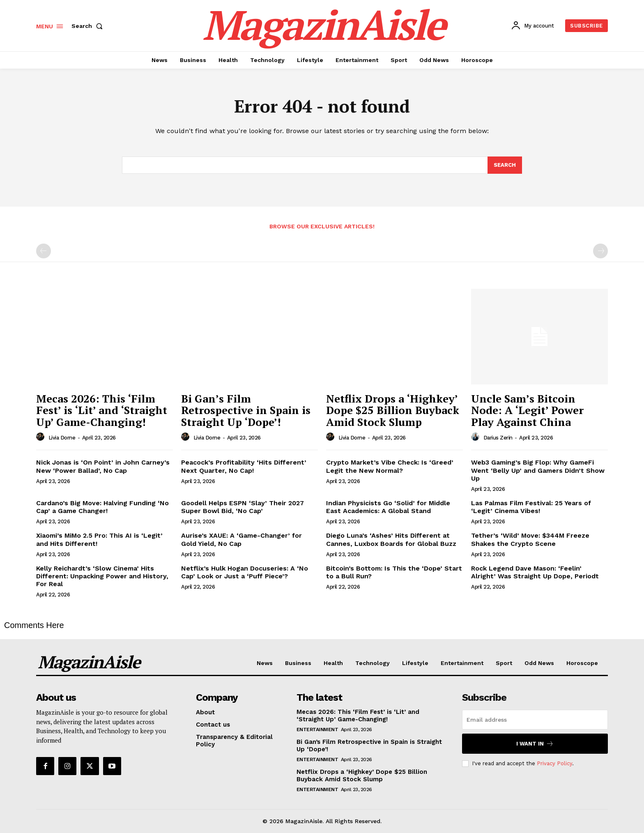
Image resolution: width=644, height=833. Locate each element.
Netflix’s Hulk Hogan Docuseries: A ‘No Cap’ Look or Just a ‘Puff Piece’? (245, 572)
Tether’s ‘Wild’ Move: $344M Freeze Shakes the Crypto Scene (530, 539)
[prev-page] (44, 251)
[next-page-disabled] (600, 251)
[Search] (505, 165)
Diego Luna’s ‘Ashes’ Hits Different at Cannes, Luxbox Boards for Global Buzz (391, 539)
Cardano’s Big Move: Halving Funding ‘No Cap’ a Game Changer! (102, 507)
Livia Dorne (62, 438)
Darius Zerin (498, 438)
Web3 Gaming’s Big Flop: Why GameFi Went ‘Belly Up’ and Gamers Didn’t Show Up (538, 470)
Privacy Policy (554, 763)
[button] (89, 26)
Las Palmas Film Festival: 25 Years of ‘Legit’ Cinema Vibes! (531, 507)
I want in (535, 744)
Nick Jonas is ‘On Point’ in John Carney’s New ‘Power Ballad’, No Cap (103, 466)
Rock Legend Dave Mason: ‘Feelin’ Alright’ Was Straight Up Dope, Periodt (535, 572)
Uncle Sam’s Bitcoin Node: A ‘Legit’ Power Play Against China (527, 410)
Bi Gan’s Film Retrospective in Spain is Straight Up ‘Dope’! (246, 410)
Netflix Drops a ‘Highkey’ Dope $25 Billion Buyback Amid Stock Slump (393, 410)
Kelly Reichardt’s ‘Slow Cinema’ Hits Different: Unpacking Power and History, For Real (102, 576)
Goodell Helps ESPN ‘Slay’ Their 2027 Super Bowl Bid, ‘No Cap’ (243, 507)
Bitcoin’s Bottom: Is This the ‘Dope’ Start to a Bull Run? (394, 572)
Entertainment (317, 729)
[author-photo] (41, 437)
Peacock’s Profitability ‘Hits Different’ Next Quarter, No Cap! (244, 466)
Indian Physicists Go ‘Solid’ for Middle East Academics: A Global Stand (388, 507)
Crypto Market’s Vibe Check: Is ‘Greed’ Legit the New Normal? (390, 466)
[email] (535, 720)
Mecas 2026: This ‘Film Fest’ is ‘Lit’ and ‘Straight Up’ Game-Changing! (102, 410)
